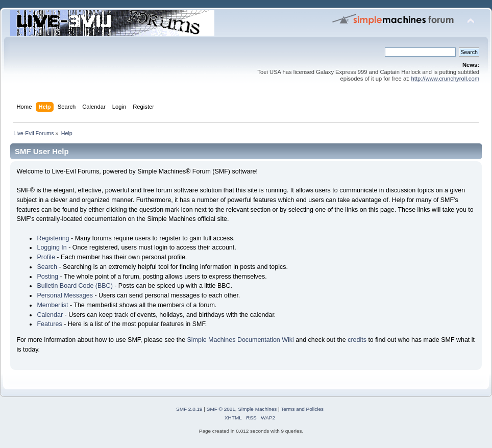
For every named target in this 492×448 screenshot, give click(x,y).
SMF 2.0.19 (189, 409)
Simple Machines (257, 409)
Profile (46, 257)
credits (357, 340)
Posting (47, 277)
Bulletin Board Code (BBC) (75, 286)
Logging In (52, 247)
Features (49, 324)
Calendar (50, 315)
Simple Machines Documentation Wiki (241, 340)
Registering (53, 238)
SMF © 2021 (221, 409)
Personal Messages (65, 295)
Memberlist (52, 305)
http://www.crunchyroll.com (445, 79)
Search (47, 267)
